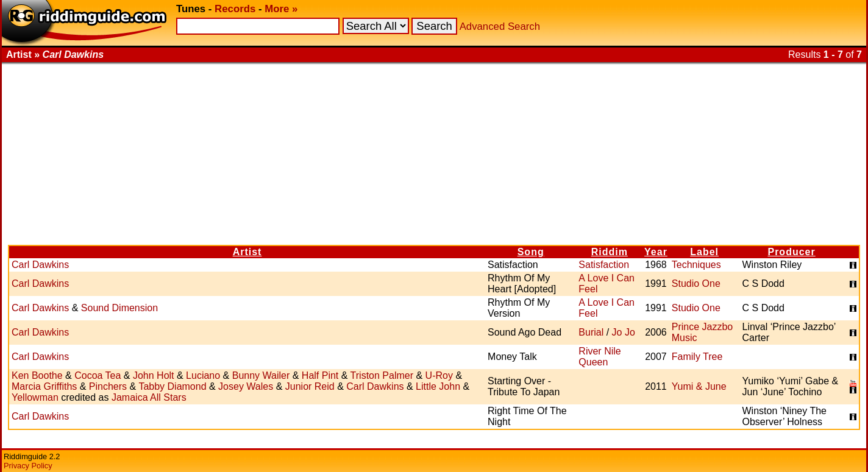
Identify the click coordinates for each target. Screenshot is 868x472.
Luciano (203, 375)
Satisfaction (604, 265)
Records (235, 9)
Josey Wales (246, 386)
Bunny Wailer (261, 375)
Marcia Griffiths (44, 386)
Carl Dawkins (40, 265)
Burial (591, 332)
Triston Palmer (382, 375)
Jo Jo (624, 332)
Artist (247, 252)
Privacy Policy (28, 466)
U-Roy (439, 375)
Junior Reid (310, 386)
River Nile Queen (599, 357)
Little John (438, 386)
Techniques (696, 265)
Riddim (610, 252)
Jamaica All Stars (149, 397)
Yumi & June (699, 386)
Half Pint (320, 375)
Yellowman (35, 397)
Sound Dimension (119, 308)
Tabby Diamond (172, 386)
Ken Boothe (37, 375)
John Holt (154, 375)
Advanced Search (500, 26)
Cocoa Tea (98, 375)
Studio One (696, 284)
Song (531, 252)
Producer (791, 252)
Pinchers (108, 386)
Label (704, 252)
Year (656, 252)
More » (281, 9)
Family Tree (697, 357)
